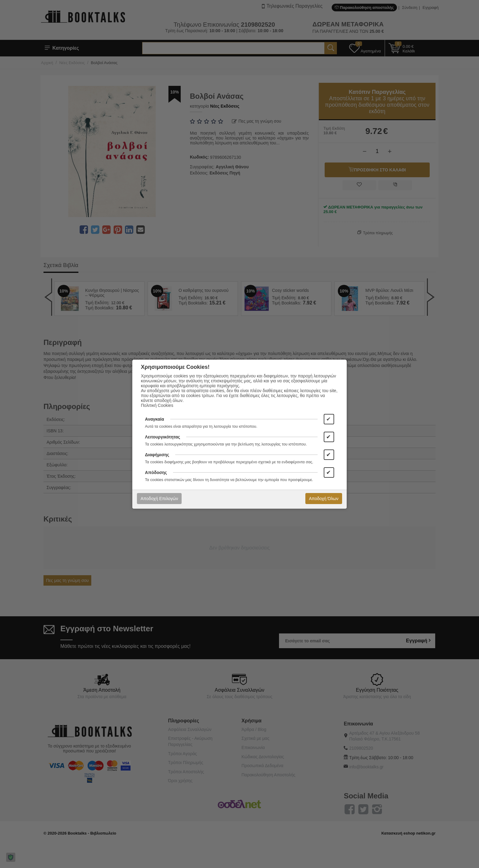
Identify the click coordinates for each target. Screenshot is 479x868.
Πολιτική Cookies (157, 405)
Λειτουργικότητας (162, 437)
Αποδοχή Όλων (324, 499)
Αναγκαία (154, 419)
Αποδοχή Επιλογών (159, 499)
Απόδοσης (156, 472)
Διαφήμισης (157, 455)
